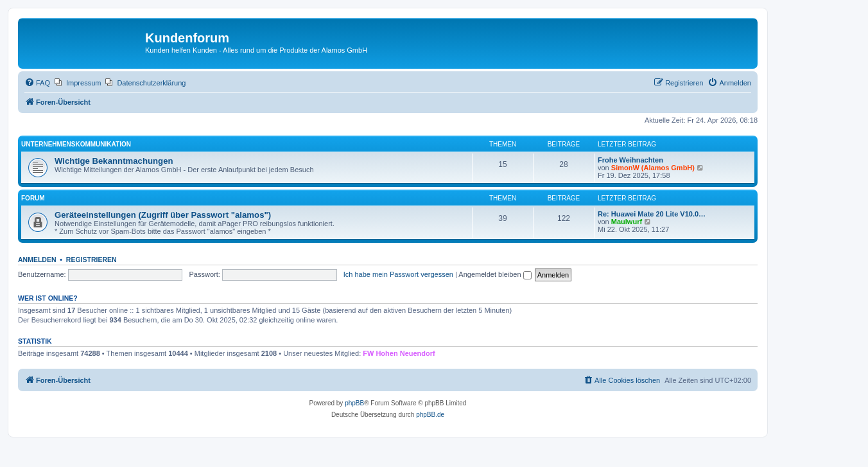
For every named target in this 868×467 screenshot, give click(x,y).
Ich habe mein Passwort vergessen (398, 274)
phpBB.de (430, 415)
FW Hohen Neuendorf (399, 353)
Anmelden (37, 260)
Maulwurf (627, 222)
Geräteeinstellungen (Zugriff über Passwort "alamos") (163, 215)
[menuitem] (37, 83)
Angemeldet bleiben (495, 274)
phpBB (354, 403)
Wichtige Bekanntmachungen (114, 161)
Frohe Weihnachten (630, 160)
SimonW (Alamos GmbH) (653, 168)
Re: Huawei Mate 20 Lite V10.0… (652, 214)
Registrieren (91, 260)
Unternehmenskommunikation (76, 144)
